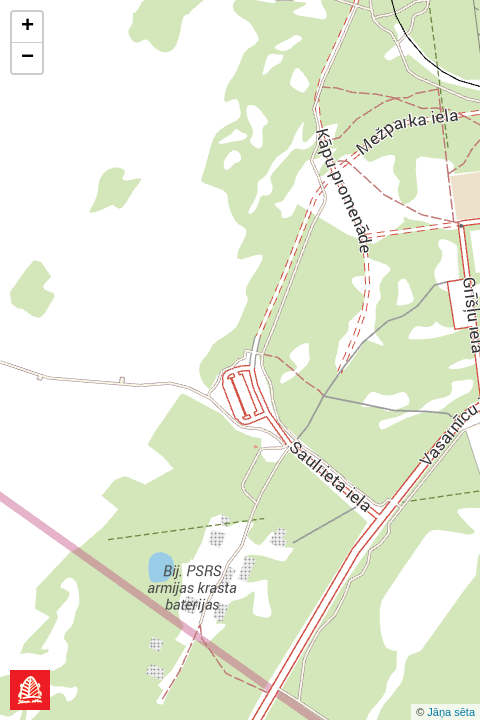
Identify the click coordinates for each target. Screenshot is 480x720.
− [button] (27, 58)
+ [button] (27, 27)
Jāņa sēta (451, 712)
